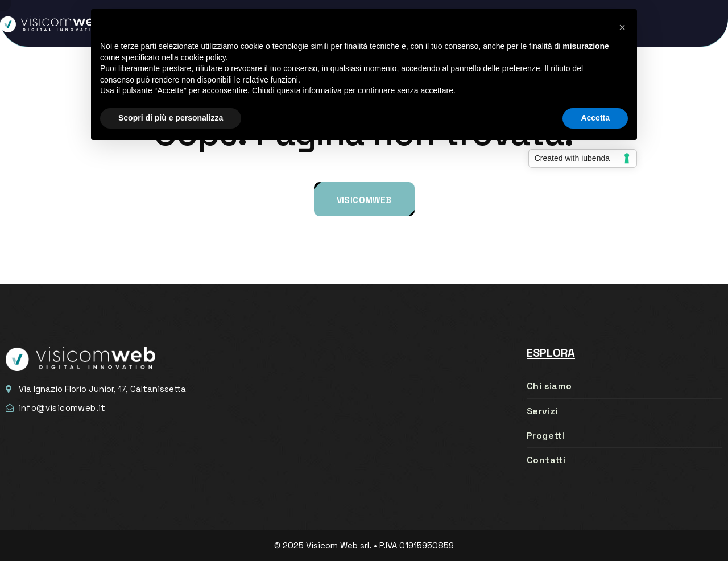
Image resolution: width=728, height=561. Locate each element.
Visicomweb (364, 200)
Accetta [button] (595, 118)
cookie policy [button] (203, 57)
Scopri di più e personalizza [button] (171, 118)
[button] (622, 27)
